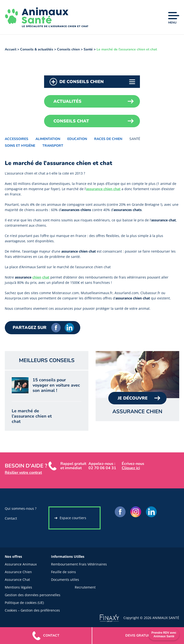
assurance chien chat (103, 189)
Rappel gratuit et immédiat (73, 466)
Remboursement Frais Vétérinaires (79, 564)
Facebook (56, 328)
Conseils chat (71, 121)
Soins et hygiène (20, 146)
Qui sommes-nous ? (21, 508)
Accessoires (17, 139)
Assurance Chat (17, 580)
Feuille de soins (63, 572)
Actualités (67, 101)
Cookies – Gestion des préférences (32, 610)
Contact (11, 518)
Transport (53, 146)
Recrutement (85, 587)
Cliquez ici (131, 468)
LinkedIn (69, 328)
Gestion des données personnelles (33, 595)
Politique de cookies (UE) (24, 603)
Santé (135, 139)
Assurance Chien (18, 572)
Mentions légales (18, 587)
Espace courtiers (73, 518)
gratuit (138, 635)
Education (77, 139)
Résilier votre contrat (23, 473)
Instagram (136, 512)
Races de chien (108, 139)
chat (46, 277)
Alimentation (48, 139)
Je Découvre (133, 398)
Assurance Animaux (21, 564)
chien (37, 277)
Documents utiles (65, 580)
